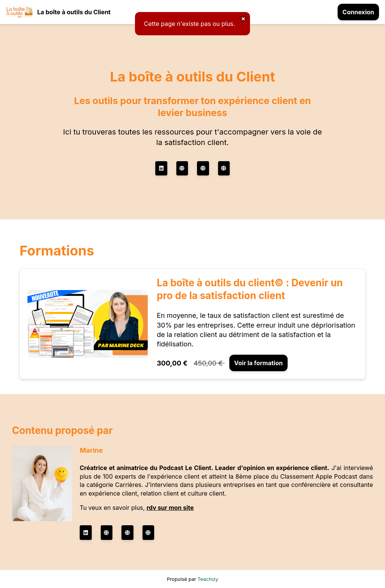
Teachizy (208, 579)
